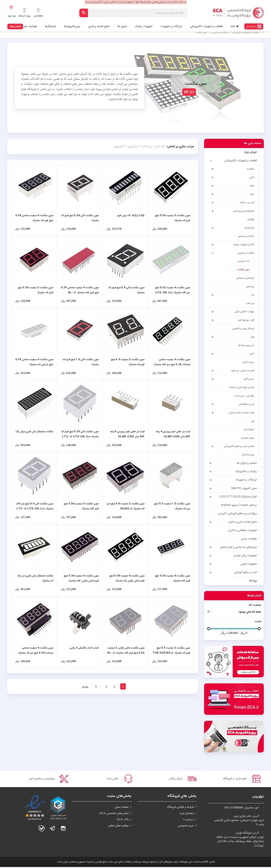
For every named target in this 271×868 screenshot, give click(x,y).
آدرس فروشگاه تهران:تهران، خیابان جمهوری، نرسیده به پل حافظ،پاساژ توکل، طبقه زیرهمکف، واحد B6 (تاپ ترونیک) (240, 840)
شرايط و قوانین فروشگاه (181, 808)
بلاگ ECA (123, 821)
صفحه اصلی (122, 808)
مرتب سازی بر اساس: (180, 147)
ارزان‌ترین (132, 146)
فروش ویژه (15, 26)
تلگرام (52, 829)
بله (42, 829)
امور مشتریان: (244, 809)
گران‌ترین (119, 146)
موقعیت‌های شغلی (118, 827)
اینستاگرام (63, 829)
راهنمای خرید (187, 814)
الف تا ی (160, 146)
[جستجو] (133, 13)
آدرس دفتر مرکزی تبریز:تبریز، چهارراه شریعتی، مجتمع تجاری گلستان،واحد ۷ (239, 821)
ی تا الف (146, 146)
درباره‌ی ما (189, 821)
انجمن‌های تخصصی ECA (114, 814)
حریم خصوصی (186, 827)
